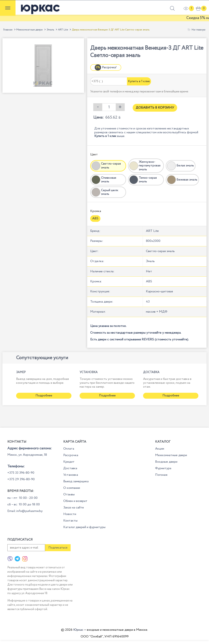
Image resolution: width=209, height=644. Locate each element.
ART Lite (63, 30)
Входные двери (166, 462)
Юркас (78, 630)
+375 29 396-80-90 (21, 479)
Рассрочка (71, 455)
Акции (160, 449)
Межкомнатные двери (29, 30)
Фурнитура (163, 468)
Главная (8, 30)
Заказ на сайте (74, 508)
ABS (95, 218)
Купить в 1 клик (139, 81)
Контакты (70, 521)
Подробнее (44, 395)
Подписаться (58, 548)
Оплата (69, 449)
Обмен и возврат (75, 501)
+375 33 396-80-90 (21, 473)
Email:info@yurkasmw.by (25, 511)
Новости (70, 514)
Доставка (70, 468)
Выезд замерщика (76, 481)
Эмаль (50, 30)
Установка (71, 475)
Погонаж (161, 475)
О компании (72, 488)
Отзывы (69, 494)
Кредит (69, 462)
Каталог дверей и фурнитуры (84, 527)
